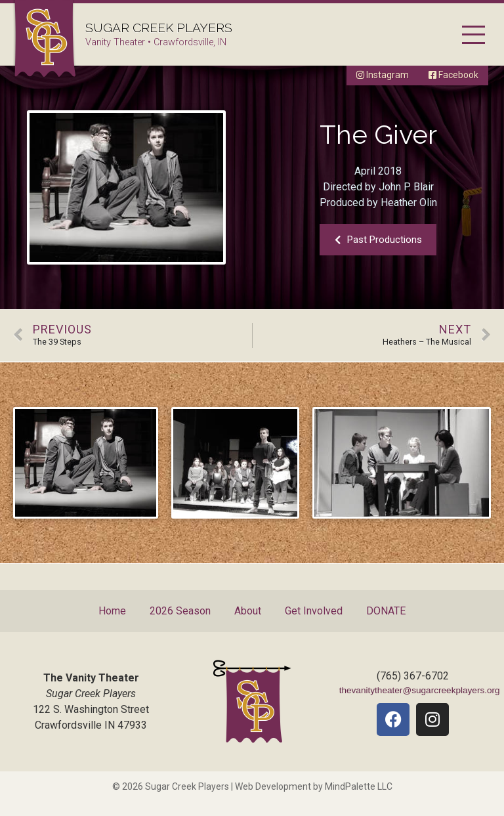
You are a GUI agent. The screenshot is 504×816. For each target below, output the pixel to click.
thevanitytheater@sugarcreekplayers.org (420, 690)
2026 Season (180, 611)
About (248, 611)
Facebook (453, 75)
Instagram (383, 75)
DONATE (386, 611)
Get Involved (314, 611)
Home (112, 611)
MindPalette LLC (359, 786)
